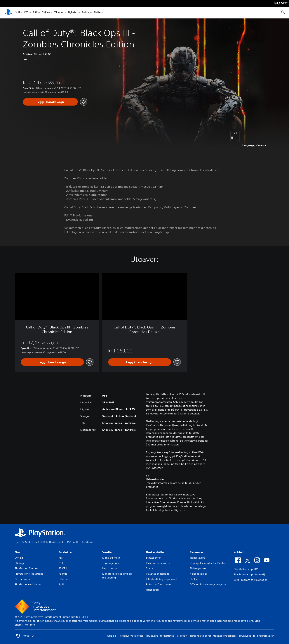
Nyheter (73, 13)
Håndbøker (153, 590)
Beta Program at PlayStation (250, 580)
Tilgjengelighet (112, 563)
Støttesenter (153, 558)
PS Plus (46, 13)
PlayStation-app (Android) (249, 574)
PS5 (26, 13)
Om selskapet (23, 579)
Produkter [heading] (65, 552)
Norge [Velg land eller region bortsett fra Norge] (25, 636)
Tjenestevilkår (198, 558)
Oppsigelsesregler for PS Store (208, 563)
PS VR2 (63, 568)
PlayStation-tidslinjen (28, 584)
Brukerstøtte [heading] (155, 552)
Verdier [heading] (107, 552)
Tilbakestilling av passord (162, 579)
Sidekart (182, 636)
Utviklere (195, 579)
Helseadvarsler (155, 479)
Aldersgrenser (198, 568)
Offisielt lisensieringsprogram (208, 584)
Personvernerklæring (131, 636)
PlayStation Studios (26, 568)
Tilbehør (59, 13)
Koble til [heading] (239, 552)
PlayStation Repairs (158, 574)
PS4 (35, 13)
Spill (18, 13)
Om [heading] (17, 552)
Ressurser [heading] (196, 552)
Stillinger (20, 563)
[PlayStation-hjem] (8, 13)
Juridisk (111, 636)
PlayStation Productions (29, 574)
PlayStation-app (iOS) (246, 569)
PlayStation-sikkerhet (159, 563)
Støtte (97, 13)
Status (150, 568)
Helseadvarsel (198, 574)
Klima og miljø (111, 558)
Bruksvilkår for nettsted (160, 636)
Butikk (86, 13)
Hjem (18, 542)
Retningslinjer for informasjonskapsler (213, 636)
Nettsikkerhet (110, 568)
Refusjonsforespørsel (159, 584)
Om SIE (19, 558)
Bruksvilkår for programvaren (257, 636)
